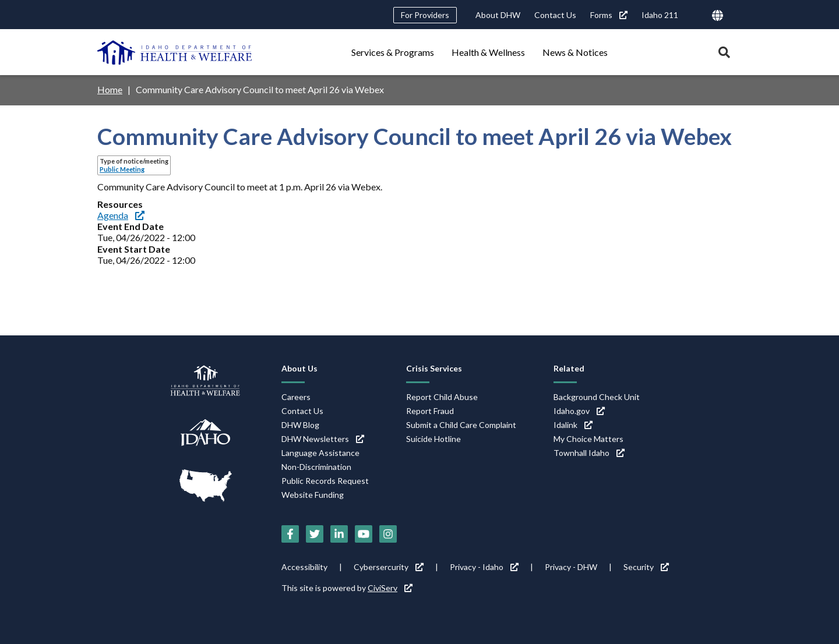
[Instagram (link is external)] (388, 534)
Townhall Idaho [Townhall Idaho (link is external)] (589, 453)
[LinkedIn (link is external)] (339, 534)
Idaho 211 (660, 15)
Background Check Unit (597, 397)
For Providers (425, 15)
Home (110, 89)
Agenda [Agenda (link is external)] (121, 215)
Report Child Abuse (442, 397)
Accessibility (304, 567)
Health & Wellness (488, 52)
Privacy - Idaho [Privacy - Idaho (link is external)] (484, 567)
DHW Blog (300, 425)
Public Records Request (325, 481)
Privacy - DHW (571, 567)
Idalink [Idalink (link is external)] (573, 425)
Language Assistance (320, 453)
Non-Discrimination (316, 467)
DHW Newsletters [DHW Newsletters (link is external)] (323, 439)
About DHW (498, 15)
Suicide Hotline (433, 439)
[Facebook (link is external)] (290, 534)
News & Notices (575, 52)
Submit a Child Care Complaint (461, 425)
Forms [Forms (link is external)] (609, 15)
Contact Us (555, 15)
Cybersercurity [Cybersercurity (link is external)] (389, 567)
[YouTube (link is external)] (364, 534)
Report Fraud (430, 411)
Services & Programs (393, 52)
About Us (299, 368)
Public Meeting (122, 169)
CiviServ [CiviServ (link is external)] (390, 588)
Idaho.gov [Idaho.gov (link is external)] (579, 411)
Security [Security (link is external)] (646, 567)
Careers (296, 397)
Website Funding (313, 495)
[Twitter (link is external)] (315, 534)
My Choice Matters (588, 439)
